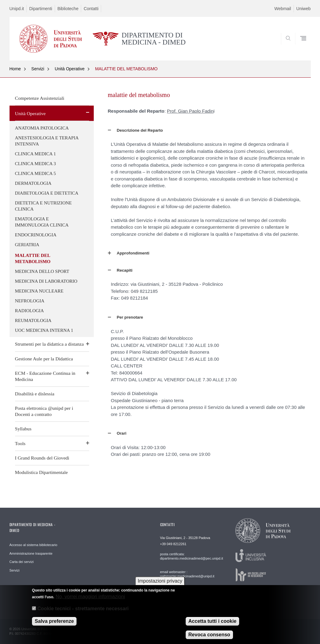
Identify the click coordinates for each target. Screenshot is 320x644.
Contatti (91, 9)
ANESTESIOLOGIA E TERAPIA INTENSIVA (47, 141)
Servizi (38, 69)
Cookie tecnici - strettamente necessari (83, 612)
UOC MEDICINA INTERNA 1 (44, 330)
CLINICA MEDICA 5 (36, 173)
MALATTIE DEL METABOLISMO (126, 69)
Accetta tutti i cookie (212, 625)
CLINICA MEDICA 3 (36, 164)
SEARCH (285, 46)
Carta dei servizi (22, 562)
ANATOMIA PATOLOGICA (42, 128)
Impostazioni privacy (160, 584)
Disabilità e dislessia (35, 394)
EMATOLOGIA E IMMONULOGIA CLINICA (42, 222)
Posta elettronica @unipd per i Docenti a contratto (44, 411)
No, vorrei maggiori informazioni (90, 600)
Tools (20, 443)
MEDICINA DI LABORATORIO (46, 281)
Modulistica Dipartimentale (41, 472)
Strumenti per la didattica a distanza (49, 344)
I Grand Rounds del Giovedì (42, 458)
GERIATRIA (27, 245)
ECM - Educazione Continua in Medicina (45, 376)
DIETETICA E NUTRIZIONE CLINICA (43, 206)
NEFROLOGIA (30, 301)
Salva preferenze (54, 625)
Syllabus (23, 429)
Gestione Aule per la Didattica (44, 359)
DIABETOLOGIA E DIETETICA (47, 193)
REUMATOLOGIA (33, 320)
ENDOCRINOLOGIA (36, 235)
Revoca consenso (209, 638)
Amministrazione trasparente (31, 553)
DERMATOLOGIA (33, 183)
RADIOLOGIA (30, 311)
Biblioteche (68, 9)
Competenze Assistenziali (40, 98)
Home (15, 69)
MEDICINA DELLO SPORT (42, 271)
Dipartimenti (41, 9)
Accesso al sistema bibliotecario (34, 545)
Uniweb (304, 9)
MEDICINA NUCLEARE (39, 291)
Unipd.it (17, 9)
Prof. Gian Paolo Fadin (190, 111)
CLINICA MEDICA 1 (36, 154)
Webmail (283, 9)
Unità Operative (70, 69)
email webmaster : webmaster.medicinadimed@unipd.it (187, 574)
